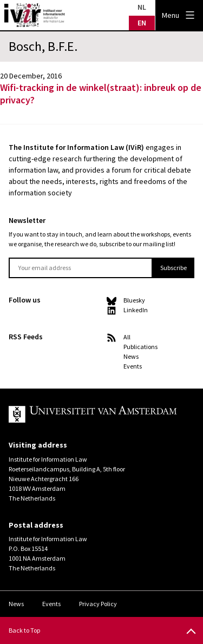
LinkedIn (136, 310)
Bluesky (134, 300)
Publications (140, 347)
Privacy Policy (98, 604)
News (131, 356)
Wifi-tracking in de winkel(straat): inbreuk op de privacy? (101, 94)
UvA (93, 415)
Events (133, 366)
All (127, 337)
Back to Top (24, 630)
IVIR (35, 15)
